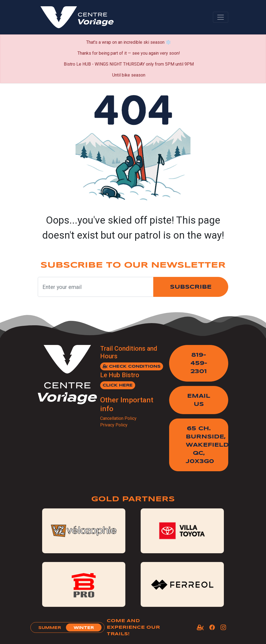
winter (84, 628)
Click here (118, 385)
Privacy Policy (114, 425)
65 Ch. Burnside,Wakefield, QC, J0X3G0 (207, 445)
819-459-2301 (199, 363)
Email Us (199, 400)
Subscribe (191, 287)
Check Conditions (132, 366)
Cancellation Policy (118, 418)
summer (50, 628)
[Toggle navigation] (221, 17)
